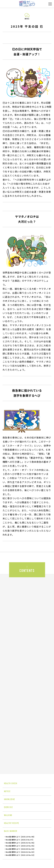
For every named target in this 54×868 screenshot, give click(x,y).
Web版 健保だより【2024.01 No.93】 (20, 852)
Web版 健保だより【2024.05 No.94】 (20, 849)
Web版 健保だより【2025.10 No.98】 (20, 837)
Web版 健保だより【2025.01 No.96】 (20, 843)
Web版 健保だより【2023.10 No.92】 (20, 855)
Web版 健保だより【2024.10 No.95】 (20, 846)
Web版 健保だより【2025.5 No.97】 (20, 840)
